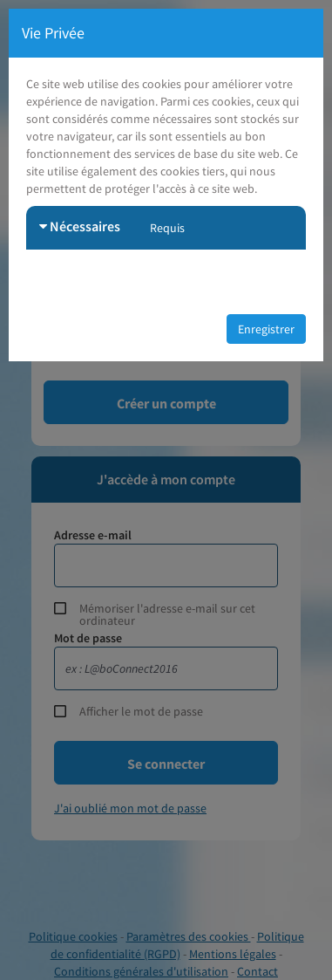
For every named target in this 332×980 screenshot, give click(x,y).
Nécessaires (80, 226)
